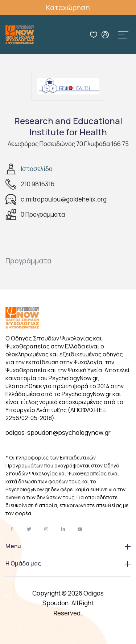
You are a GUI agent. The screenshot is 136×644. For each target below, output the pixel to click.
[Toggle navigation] (123, 35)
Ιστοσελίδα (37, 169)
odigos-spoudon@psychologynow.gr (58, 433)
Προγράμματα (28, 261)
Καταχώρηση (68, 7)
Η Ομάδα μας (68, 563)
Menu (68, 546)
